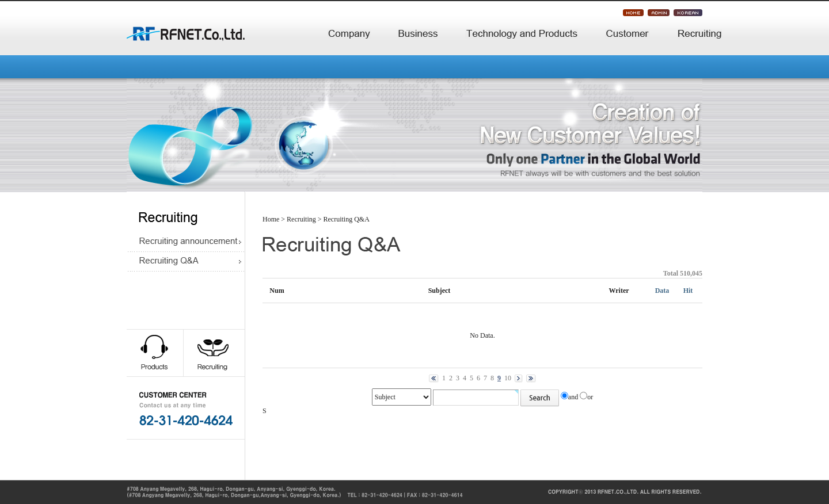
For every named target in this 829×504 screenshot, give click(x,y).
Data (662, 291)
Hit (688, 291)
